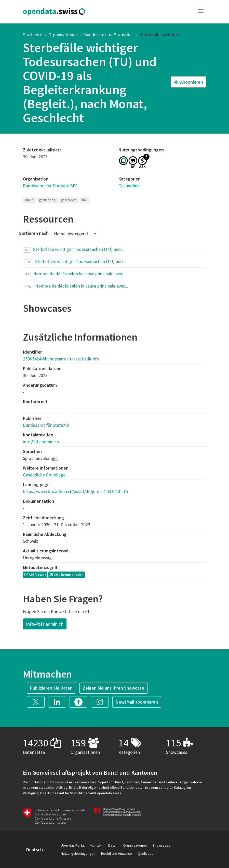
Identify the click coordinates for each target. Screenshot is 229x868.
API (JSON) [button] (35, 575)
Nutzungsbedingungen (78, 853)
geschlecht (69, 200)
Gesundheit (129, 186)
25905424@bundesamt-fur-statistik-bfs (61, 359)
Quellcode (146, 853)
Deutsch (36, 850)
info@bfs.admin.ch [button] (45, 624)
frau (85, 200)
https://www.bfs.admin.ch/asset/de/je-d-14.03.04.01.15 (75, 491)
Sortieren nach (34, 233)
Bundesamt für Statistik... (109, 35)
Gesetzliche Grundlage (44, 475)
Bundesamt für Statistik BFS (50, 186)
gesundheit (47, 200)
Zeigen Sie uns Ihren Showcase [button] (113, 688)
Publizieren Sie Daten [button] (51, 688)
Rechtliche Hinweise (117, 853)
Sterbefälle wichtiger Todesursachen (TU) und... (78, 249)
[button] (37, 701)
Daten (113, 845)
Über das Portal (73, 845)
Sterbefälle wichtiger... (161, 35)
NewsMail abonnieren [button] (137, 702)
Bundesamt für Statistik (46, 425)
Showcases (161, 845)
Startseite (32, 35)
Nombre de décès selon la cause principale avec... (80, 274)
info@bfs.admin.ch (41, 442)
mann (29, 200)
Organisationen (63, 35)
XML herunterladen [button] (67, 575)
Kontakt (96, 845)
